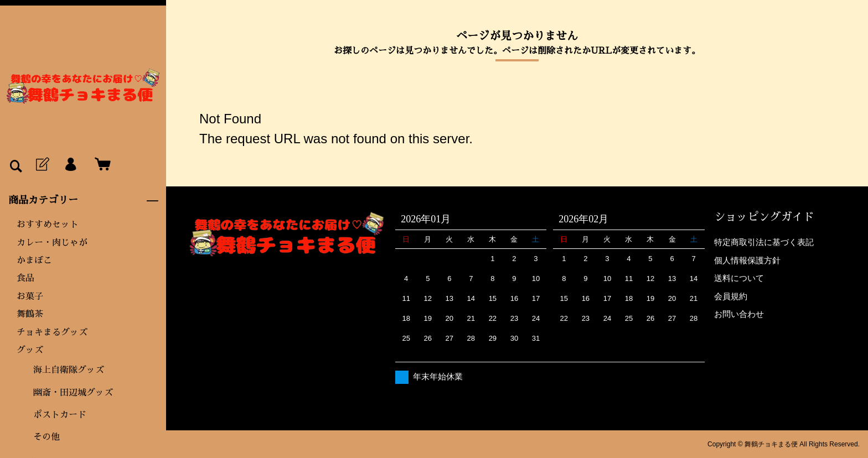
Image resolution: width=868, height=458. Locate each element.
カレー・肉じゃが (52, 243)
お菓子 (30, 296)
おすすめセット (48, 225)
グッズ (30, 350)
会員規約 (731, 296)
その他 (46, 437)
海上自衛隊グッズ (69, 370)
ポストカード (60, 415)
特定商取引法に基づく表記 (764, 242)
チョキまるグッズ (52, 332)
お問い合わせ (739, 314)
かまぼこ (34, 261)
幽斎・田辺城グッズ (73, 393)
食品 (25, 278)
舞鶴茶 (30, 314)
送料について (739, 278)
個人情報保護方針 (747, 260)
